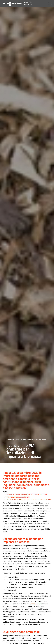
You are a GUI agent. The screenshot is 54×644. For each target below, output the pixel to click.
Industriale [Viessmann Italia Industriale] (29, 2)
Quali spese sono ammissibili (18, 549)
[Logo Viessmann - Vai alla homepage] (13, 4)
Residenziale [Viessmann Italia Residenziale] (29, 5)
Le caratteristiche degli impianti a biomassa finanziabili (29, 552)
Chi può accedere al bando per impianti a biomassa (27, 547)
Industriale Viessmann (37, 492)
